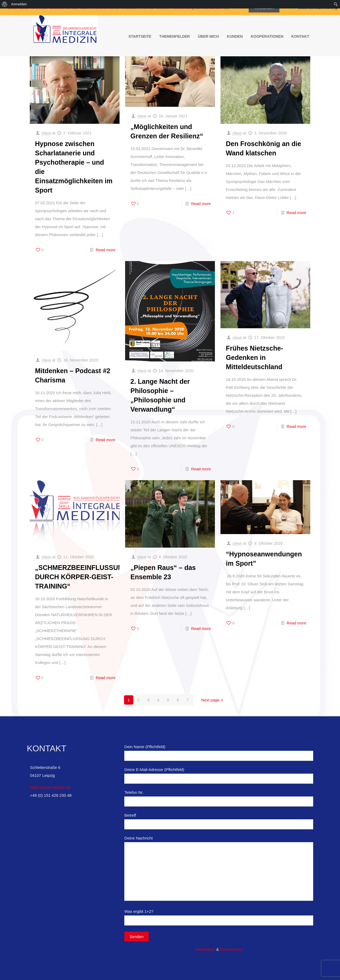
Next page (213, 700)
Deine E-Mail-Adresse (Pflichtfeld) (219, 776)
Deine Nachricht (219, 868)
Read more (105, 250)
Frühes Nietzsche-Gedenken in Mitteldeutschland (254, 357)
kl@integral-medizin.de (50, 787)
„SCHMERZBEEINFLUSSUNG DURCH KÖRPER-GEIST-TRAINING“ (82, 577)
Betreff (219, 821)
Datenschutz (231, 949)
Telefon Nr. (219, 798)
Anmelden (19, 4)
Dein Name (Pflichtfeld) (219, 753)
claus (46, 133)
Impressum (205, 949)
